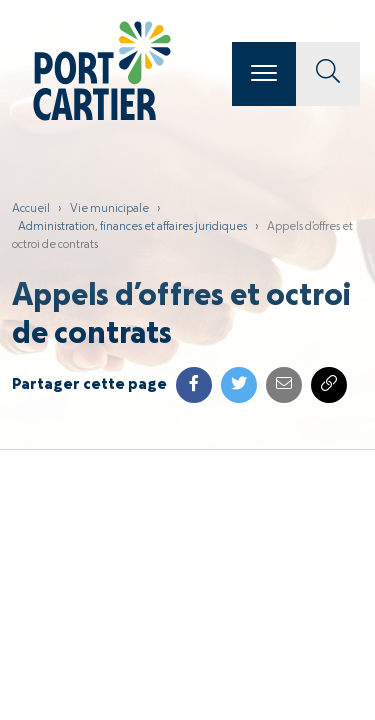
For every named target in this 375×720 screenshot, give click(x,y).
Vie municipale (109, 209)
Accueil (31, 209)
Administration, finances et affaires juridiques (132, 227)
